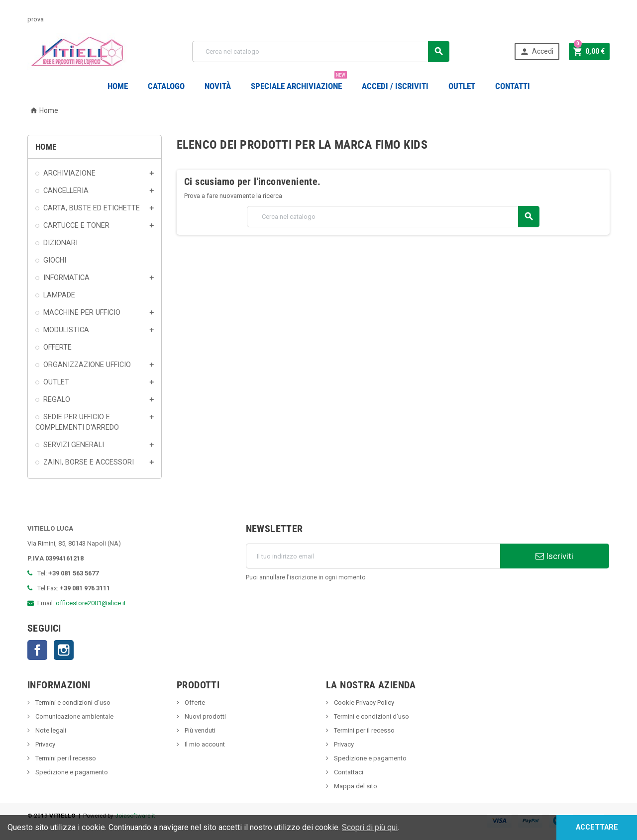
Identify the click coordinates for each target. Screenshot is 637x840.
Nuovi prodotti (205, 716)
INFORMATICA (66, 278)
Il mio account (204, 744)
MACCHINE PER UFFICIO (82, 312)
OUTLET (462, 86)
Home (118, 86)
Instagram (64, 650)
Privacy (45, 744)
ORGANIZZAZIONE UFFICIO (87, 365)
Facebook (37, 650)
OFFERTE (57, 347)
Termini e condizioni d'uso (72, 702)
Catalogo (166, 86)
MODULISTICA (66, 330)
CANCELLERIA (66, 190)
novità (218, 86)
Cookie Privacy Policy (363, 702)
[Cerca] (321, 51)
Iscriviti (554, 556)
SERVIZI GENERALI (74, 445)
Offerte (194, 702)
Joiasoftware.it (135, 816)
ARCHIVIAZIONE (69, 173)
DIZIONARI (60, 243)
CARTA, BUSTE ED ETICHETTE (92, 208)
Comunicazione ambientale (74, 716)
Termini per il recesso (65, 758)
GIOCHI (55, 260)
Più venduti (199, 730)
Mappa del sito (355, 786)
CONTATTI (513, 86)
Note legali (50, 730)
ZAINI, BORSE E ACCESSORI (89, 462)
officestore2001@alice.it (91, 603)
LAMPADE (59, 295)
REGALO (57, 399)
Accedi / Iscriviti (395, 86)
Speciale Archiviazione (299, 82)
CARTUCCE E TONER (76, 225)
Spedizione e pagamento (71, 772)
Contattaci (348, 772)
